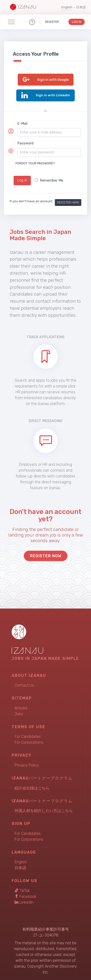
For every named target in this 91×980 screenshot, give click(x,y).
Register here (68, 202)
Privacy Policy (27, 765)
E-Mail (22, 124)
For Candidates (28, 737)
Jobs (19, 714)
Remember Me (49, 181)
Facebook (25, 896)
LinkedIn (24, 902)
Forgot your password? (35, 163)
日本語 (81, 7)
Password (25, 143)
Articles (21, 708)
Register (52, 22)
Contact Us (24, 685)
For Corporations (29, 742)
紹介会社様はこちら (32, 788)
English (67, 7)
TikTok (22, 891)
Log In (77, 22)
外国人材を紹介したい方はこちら (44, 811)
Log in (22, 180)
